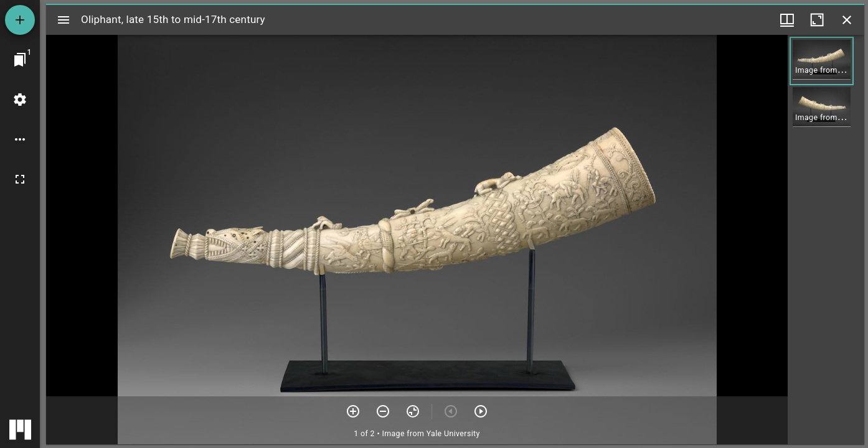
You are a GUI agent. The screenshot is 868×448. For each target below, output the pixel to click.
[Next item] (481, 411)
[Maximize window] (817, 20)
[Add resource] (20, 20)
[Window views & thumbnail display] (787, 20)
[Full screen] (20, 179)
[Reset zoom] (413, 411)
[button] (822, 61)
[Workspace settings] (20, 100)
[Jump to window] (20, 60)
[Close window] (847, 20)
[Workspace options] (20, 139)
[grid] (826, 240)
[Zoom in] (353, 411)
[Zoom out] (383, 411)
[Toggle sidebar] (64, 20)
